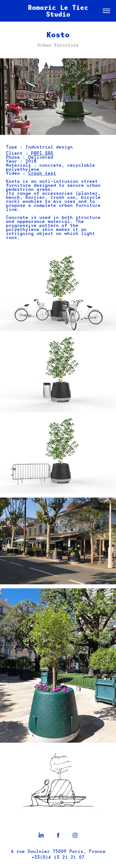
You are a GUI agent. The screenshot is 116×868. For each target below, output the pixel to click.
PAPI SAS (42, 153)
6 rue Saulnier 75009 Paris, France (58, 851)
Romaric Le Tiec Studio (60, 11)
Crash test (42, 173)
